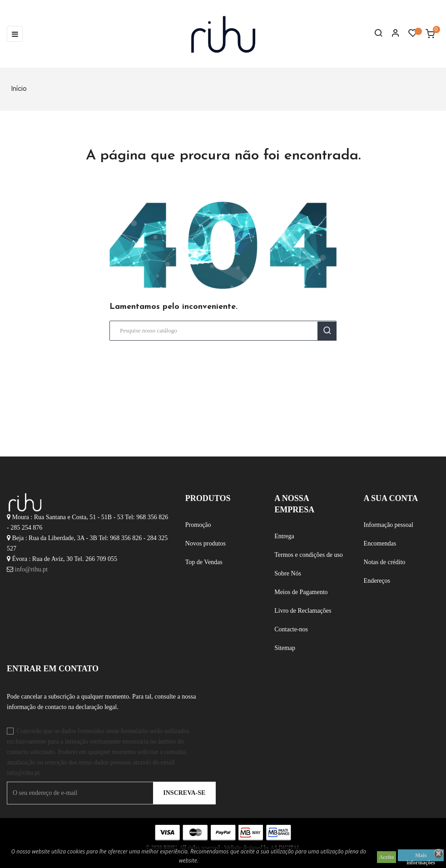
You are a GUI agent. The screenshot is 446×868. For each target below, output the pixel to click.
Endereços (377, 581)
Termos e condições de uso (309, 555)
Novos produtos (206, 543)
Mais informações (421, 857)
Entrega (284, 536)
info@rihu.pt (31, 569)
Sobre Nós (288, 573)
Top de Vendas (204, 562)
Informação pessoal (389, 525)
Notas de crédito (385, 562)
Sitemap (285, 648)
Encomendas (380, 543)
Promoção (198, 525)
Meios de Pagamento (301, 592)
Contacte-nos (291, 629)
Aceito (387, 857)
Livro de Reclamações (303, 611)
